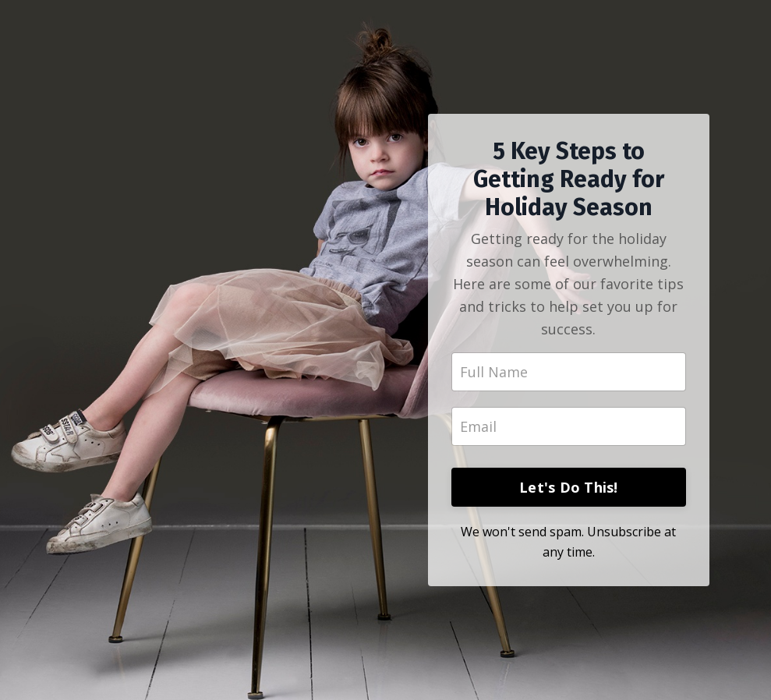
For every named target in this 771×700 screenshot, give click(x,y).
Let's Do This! (569, 487)
